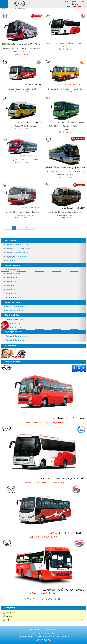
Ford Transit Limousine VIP (15, 311)
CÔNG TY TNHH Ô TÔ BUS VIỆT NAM (44, 599)
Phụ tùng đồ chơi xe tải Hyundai (17, 336)
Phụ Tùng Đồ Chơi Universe (15, 319)
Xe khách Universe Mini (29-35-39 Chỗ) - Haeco (44, 422)
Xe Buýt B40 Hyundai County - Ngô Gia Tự (65, 89)
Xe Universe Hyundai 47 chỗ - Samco (44, 593)
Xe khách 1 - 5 (11, 282)
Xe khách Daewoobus (13, 298)
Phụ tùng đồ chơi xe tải (14, 332)
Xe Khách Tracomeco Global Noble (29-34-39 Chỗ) (44, 483)
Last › (32, 228)
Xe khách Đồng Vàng (13, 269)
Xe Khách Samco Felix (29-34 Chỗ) (22, 89)
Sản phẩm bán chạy (12, 362)
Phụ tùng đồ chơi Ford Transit (16, 323)
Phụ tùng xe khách (12, 315)
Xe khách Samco (12, 294)
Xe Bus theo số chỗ (18, 9)
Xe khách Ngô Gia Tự (13, 278)
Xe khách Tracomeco (13, 274)
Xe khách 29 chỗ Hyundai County (17, 245)
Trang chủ (6, 9)
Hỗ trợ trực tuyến (11, 346)
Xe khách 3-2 (10, 290)
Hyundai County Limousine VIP (16, 307)
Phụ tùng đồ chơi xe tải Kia (15, 340)
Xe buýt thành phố (12, 261)
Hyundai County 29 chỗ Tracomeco (22, 126)
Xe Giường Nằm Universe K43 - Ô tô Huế (22, 160)
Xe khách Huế (11, 286)
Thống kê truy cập (12, 608)
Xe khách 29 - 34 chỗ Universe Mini (18, 249)
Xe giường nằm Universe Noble (16, 257)
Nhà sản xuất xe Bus (13, 265)
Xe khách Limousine (13, 302)
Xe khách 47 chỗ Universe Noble (17, 253)
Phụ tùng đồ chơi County (14, 327)
